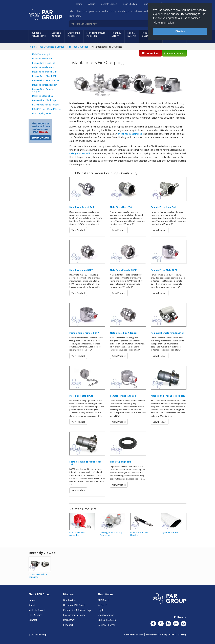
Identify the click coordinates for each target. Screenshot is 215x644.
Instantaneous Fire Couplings (38, 575)
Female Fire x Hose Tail (44, 63)
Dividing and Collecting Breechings (111, 534)
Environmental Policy (74, 615)
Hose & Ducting (132, 34)
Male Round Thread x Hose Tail (168, 396)
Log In (101, 610)
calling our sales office (81, 153)
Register (102, 605)
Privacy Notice (167, 635)
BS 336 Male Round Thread (45, 105)
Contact (147, 4)
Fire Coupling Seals (42, 113)
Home (79, 4)
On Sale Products (107, 620)
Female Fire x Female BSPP (46, 80)
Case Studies (130, 4)
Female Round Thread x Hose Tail (85, 463)
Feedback (68, 625)
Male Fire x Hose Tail (42, 59)
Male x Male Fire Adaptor (124, 333)
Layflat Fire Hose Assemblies (78, 534)
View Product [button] (78, 230)
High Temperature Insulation (96, 34)
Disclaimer (152, 635)
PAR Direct (103, 600)
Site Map (182, 635)
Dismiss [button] (180, 31)
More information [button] (164, 23)
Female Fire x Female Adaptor (43, 90)
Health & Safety (116, 34)
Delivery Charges (106, 625)
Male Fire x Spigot (41, 54)
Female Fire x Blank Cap (44, 100)
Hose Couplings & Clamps (51, 47)
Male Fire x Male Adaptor (45, 85)
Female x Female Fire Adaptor (167, 333)
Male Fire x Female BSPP (44, 72)
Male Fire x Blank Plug (43, 96)
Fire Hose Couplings (78, 47)
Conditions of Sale (134, 635)
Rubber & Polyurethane (39, 34)
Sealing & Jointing (56, 34)
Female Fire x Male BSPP (44, 76)
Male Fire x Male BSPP (43, 67)
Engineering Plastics (74, 34)
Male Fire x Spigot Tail (82, 207)
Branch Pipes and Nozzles (139, 534)
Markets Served (109, 4)
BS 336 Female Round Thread (47, 109)
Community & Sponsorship (77, 610)
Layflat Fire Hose (169, 533)
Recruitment (70, 620)
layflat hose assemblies (130, 134)
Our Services (70, 600)
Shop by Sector (106, 615)
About (92, 4)
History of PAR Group (74, 605)
